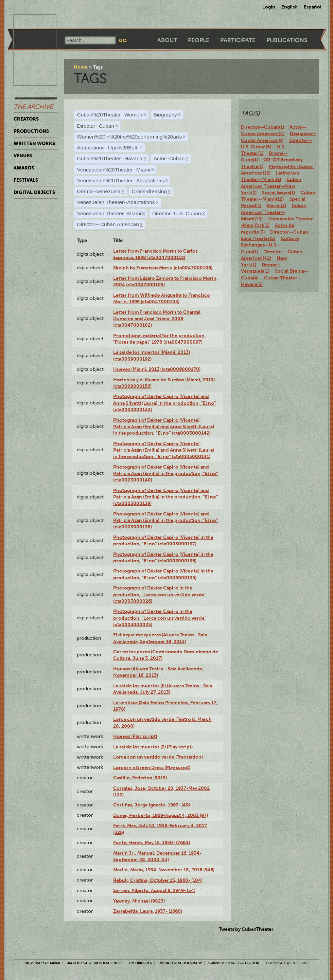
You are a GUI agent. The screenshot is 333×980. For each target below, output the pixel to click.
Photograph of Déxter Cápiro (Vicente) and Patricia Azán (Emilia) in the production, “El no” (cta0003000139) (166, 497)
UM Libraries (141, 963)
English (290, 7)
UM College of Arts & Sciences (95, 963)
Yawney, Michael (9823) (139, 901)
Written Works (34, 143)
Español (313, 7)
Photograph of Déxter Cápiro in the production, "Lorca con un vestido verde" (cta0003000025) (160, 618)
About (167, 40)
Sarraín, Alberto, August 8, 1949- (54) (154, 890)
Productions (31, 131)
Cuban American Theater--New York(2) (271, 186)
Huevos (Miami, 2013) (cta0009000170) (157, 369)
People (199, 40)
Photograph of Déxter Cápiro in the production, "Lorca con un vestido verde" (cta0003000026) (160, 594)
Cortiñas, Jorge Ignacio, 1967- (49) (152, 805)
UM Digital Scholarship (180, 963)
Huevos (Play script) (135, 736)
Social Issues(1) (278, 193)
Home (81, 67)
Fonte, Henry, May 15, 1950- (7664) (152, 842)
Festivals (26, 180)
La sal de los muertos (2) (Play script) (153, 747)
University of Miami (42, 963)
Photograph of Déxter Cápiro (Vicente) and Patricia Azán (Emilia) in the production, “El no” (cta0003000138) (166, 520)
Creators (26, 119)
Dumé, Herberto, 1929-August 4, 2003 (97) (161, 815)
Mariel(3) (276, 205)
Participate (238, 40)
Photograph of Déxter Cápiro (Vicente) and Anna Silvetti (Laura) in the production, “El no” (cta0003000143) (165, 403)
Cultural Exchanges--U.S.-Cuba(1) (270, 245)
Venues (23, 156)
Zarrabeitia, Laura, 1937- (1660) (148, 911)
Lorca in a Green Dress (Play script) (152, 767)
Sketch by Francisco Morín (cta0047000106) (163, 268)
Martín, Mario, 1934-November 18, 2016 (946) (164, 870)
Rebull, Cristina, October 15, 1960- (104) (158, 880)
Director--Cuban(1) (262, 127)
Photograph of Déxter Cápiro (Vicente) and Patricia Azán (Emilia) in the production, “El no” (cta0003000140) (166, 474)
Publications (287, 40)
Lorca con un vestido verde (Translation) (158, 757)
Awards (24, 168)
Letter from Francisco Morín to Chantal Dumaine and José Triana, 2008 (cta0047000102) (157, 319)
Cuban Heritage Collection (234, 963)
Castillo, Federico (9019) (140, 778)
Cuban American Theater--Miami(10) (274, 212)
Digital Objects (34, 192)
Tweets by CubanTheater (246, 929)
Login (269, 7)
